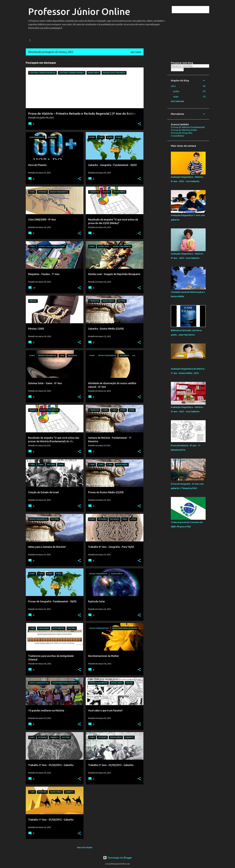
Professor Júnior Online (79, 11)
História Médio (66, 40)
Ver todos (136, 52)
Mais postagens (85, 848)
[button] (139, 124)
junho (176, 91)
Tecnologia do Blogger (118, 858)
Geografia (86, 40)
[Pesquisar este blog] (193, 10)
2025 (173, 86)
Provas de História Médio (184, 130)
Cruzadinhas (178, 136)
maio (176, 97)
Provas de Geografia (182, 133)
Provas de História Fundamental (188, 127)
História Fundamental (40, 40)
